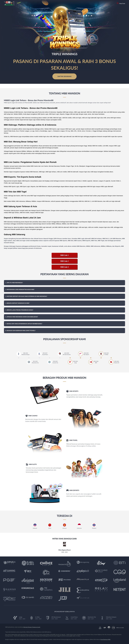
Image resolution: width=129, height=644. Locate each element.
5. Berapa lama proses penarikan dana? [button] (19, 310)
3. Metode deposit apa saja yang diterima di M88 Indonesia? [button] (26, 296)
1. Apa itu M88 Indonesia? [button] (14, 283)
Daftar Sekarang (64, 76)
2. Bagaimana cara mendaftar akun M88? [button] (20, 289)
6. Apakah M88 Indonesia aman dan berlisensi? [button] (22, 317)
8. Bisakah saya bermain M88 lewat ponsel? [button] (21, 330)
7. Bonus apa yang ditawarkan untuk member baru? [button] (24, 324)
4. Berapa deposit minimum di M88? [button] (17, 303)
